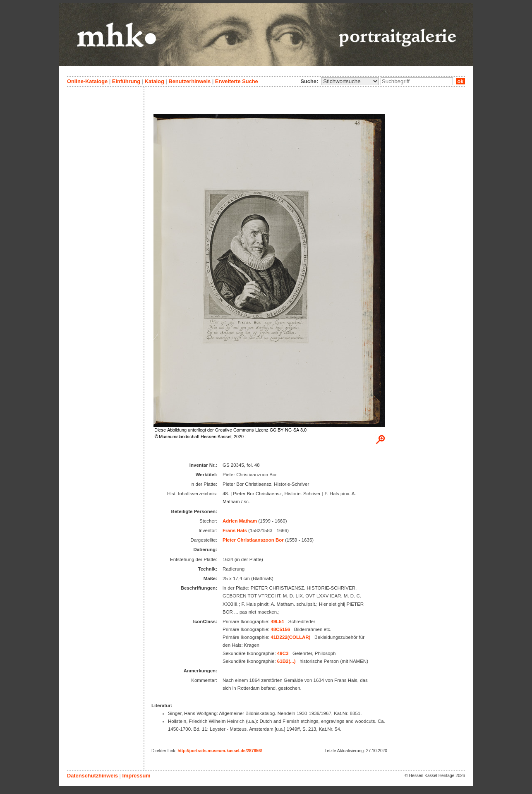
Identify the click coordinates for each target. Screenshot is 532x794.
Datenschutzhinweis (92, 776)
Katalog (155, 81)
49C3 (283, 653)
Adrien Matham (240, 521)
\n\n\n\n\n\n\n (350, 81)
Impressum (136, 776)
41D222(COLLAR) (290, 637)
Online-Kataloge (87, 81)
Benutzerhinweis (189, 81)
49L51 (277, 621)
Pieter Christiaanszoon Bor (253, 540)
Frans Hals (235, 530)
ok (460, 81)
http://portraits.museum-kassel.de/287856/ (220, 751)
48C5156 (280, 629)
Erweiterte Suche (237, 81)
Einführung (126, 81)
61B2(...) (286, 661)
